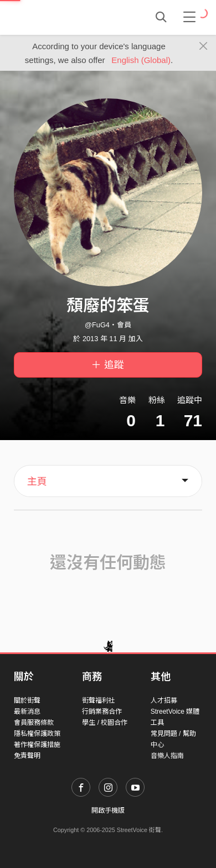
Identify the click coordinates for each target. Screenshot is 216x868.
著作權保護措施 (37, 745)
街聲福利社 (99, 700)
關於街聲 (27, 700)
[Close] (204, 46)
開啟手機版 (108, 811)
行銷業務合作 (102, 712)
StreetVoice (60, 17)
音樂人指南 (167, 756)
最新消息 (27, 712)
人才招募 (164, 700)
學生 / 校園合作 (105, 723)
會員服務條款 (34, 723)
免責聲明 (27, 756)
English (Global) (141, 60)
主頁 (37, 482)
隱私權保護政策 (37, 734)
